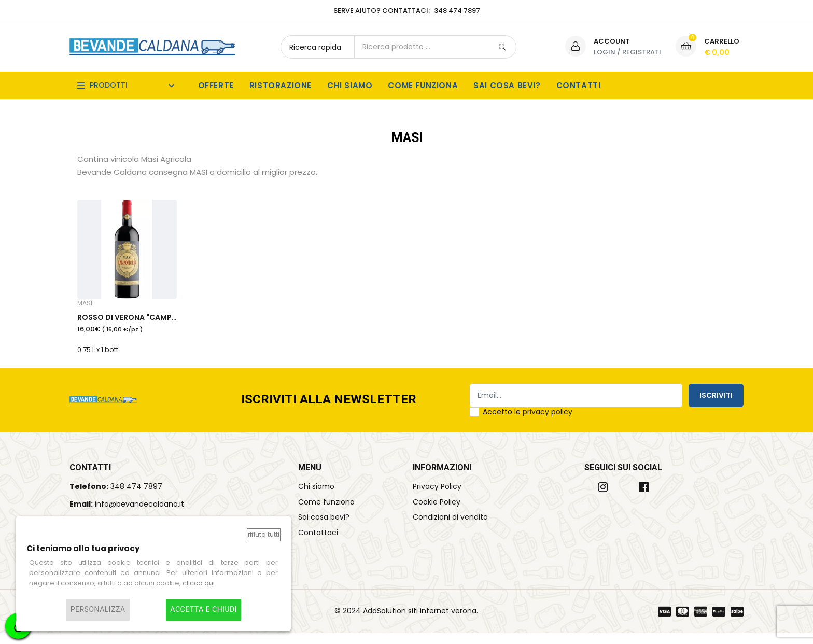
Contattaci (318, 544)
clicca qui (199, 583)
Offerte (216, 85)
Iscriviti (716, 406)
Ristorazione (281, 85)
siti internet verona (442, 622)
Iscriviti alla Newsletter (329, 411)
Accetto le (528, 423)
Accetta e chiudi (204, 610)
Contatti (579, 85)
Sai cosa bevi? (507, 85)
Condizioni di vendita (450, 528)
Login (605, 52)
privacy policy (548, 423)
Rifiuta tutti (264, 534)
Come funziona (423, 85)
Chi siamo (350, 85)
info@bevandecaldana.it (139, 515)
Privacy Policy (437, 497)
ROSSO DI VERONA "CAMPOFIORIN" (141, 327)
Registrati (642, 52)
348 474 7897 (136, 497)
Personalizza (98, 610)
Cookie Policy (437, 513)
